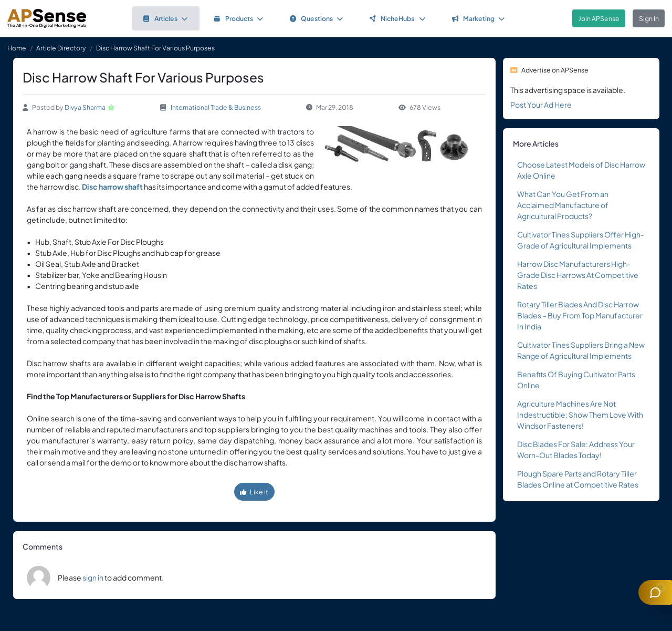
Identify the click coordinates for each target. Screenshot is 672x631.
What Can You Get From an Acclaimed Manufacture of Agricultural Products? (563, 205)
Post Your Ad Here (541, 105)
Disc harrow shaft (112, 187)
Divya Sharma (85, 107)
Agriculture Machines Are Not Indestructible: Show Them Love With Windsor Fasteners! (580, 415)
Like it (254, 492)
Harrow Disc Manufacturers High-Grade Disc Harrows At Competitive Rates (578, 275)
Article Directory (61, 48)
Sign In (649, 18)
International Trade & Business (216, 107)
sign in (93, 577)
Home (17, 48)
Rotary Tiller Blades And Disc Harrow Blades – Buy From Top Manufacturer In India (580, 315)
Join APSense (599, 18)
